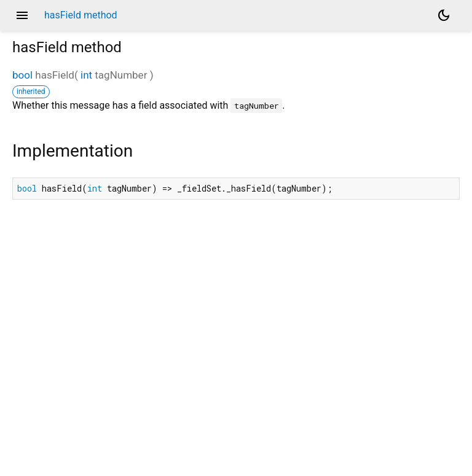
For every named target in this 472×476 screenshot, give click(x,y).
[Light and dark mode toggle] (444, 15)
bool (22, 75)
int (86, 75)
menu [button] (22, 15)
